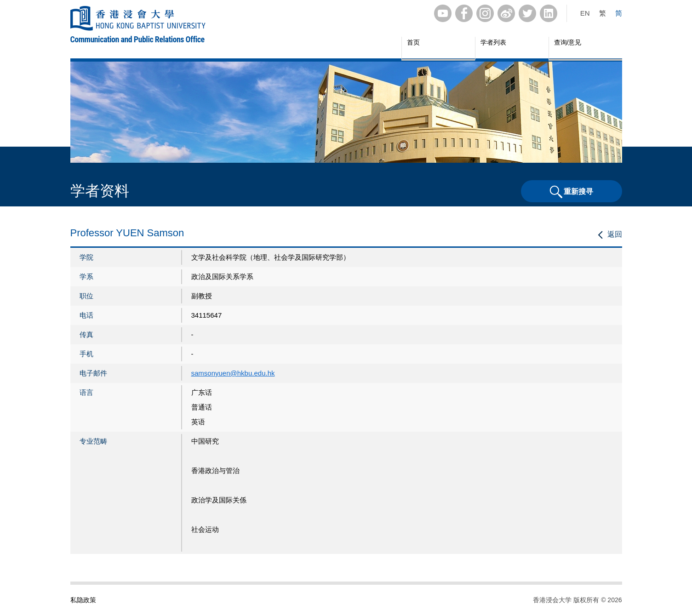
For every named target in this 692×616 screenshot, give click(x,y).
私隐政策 (83, 600)
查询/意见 (568, 42)
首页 (413, 42)
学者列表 (493, 42)
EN (585, 13)
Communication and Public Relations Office (137, 39)
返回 (615, 234)
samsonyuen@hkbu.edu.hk (233, 373)
